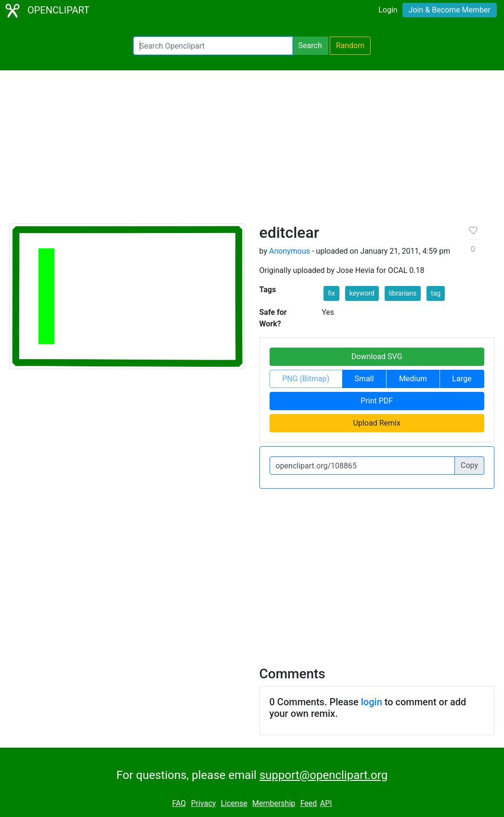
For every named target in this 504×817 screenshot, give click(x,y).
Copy (469, 465)
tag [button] (436, 293)
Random (350, 45)
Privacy (204, 803)
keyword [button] (362, 293)
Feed (309, 803)
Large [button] (462, 379)
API (326, 803)
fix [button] (331, 293)
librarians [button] (403, 293)
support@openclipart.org (323, 775)
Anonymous (290, 251)
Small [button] (364, 379)
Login (388, 10)
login (372, 702)
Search (310, 45)
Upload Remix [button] (377, 423)
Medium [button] (413, 379)
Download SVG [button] (377, 357)
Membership (274, 803)
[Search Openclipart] (213, 46)
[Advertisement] (252, 151)
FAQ (179, 803)
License (234, 803)
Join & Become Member (450, 10)
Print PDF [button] (377, 401)
